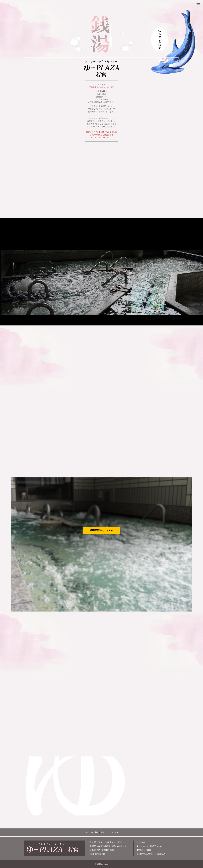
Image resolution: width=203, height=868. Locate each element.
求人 (117, 832)
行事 (91, 832)
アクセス (110, 832)
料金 (97, 832)
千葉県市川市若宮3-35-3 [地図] (102, 87)
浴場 (102, 832)
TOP (86, 832)
